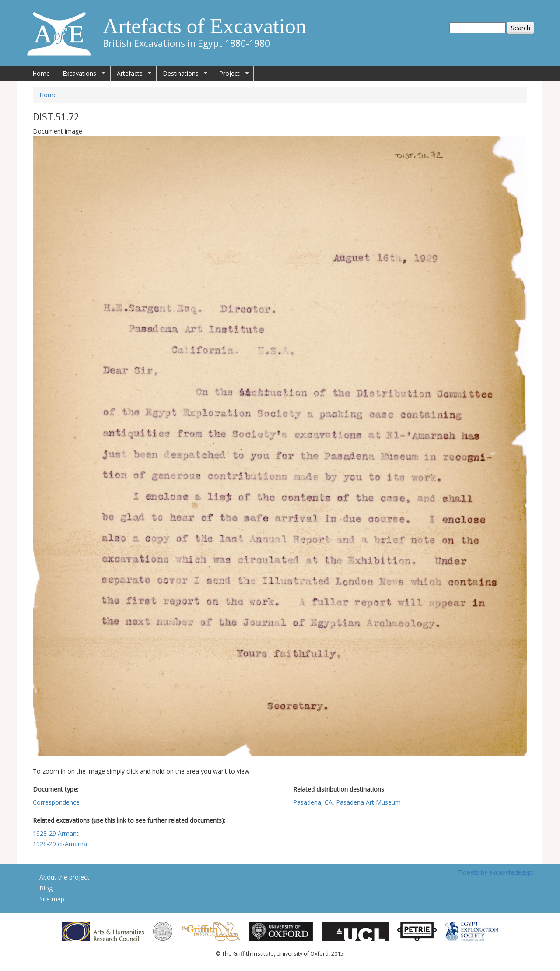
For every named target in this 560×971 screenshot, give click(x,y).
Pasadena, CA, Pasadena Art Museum (347, 802)
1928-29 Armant (56, 833)
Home (41, 73)
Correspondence (56, 802)
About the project (64, 877)
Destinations (182, 74)
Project (231, 74)
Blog (46, 888)
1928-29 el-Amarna (60, 844)
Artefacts (131, 74)
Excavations (81, 74)
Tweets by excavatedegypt (496, 872)
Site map (52, 899)
